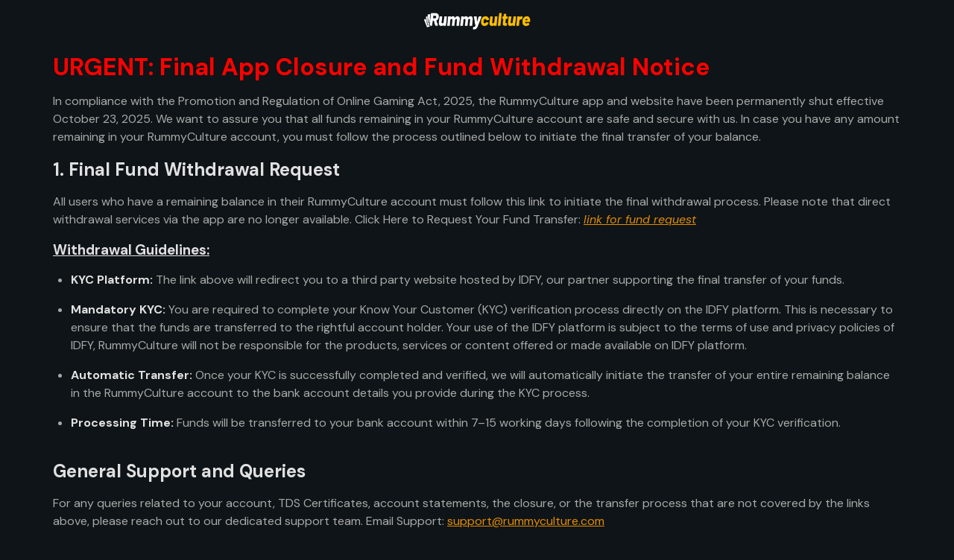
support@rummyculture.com (526, 521)
